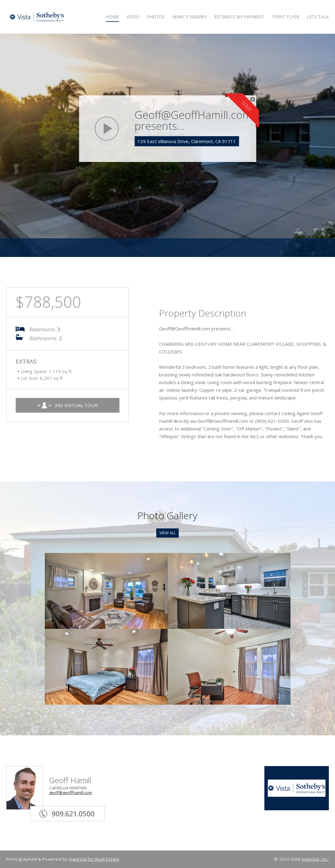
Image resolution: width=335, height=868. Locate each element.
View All (167, 533)
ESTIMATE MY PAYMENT (240, 17)
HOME (112, 17)
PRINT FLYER (286, 17)
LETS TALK (318, 17)
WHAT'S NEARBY (190, 17)
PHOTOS (156, 17)
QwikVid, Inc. (315, 859)
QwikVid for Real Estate (94, 859)
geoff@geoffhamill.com (71, 792)
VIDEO (133, 17)
